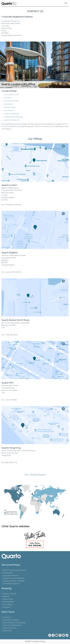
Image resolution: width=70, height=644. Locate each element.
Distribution (9, 104)
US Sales (7, 98)
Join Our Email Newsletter (12, 625)
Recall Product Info (10, 628)
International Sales (11, 101)
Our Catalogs (8, 605)
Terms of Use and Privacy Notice (15, 570)
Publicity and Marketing (13, 117)
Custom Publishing (11, 114)
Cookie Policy (8, 573)
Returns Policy (8, 599)
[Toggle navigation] (66, 3)
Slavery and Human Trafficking (14, 581)
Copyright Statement (11, 576)
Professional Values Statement (14, 578)
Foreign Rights (10, 107)
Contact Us (7, 617)
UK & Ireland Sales (11, 95)
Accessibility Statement (11, 584)
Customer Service (9, 594)
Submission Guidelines (11, 620)
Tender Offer (7, 631)
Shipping (6, 597)
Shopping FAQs (8, 602)
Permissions (9, 111)
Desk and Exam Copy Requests (14, 623)
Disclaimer (7, 607)
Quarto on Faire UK (12, 120)
